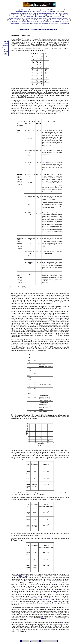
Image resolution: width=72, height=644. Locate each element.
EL (44, 51)
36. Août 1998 (30, 18)
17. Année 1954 (28, 16)
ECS (47, 163)
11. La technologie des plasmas (45, 13)
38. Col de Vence (57, 18)
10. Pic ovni (32, 13)
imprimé (6, 52)
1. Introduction (24, 10)
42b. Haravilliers (66, 20)
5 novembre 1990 (47, 600)
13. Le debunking (41, 15)
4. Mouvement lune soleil (58, 10)
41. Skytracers (28, 20)
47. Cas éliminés (25, 23)
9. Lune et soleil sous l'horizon (19, 13)
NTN (62, 623)
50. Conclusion (64, 23)
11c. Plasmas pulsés (15, 15)
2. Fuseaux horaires (35, 10)
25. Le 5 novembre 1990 (58, 16)
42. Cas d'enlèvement (54, 20)
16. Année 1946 (18, 16)
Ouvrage (6, 50)
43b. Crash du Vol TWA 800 (34, 22)
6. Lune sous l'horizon (34, 11)
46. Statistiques (14, 23)
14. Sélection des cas (54, 15)
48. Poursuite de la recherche (39, 23)
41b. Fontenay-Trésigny (40, 20)
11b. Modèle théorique (62, 13)
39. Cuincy (66, 18)
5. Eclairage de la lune (21, 11)
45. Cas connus (64, 22)
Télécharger (5, 48)
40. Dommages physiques (15, 20)
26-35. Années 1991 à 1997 (17, 18)
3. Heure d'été (46, 10)
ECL (47, 262)
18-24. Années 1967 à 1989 (42, 16)
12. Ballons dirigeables (29, 15)
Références (5, 45)
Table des (6, 41)
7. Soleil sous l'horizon (48, 11)
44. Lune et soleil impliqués (51, 22)
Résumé (16, 10)
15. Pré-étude (65, 15)
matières (6, 43)
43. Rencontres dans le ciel (17, 22)
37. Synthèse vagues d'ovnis (43, 18)
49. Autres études (53, 23)
